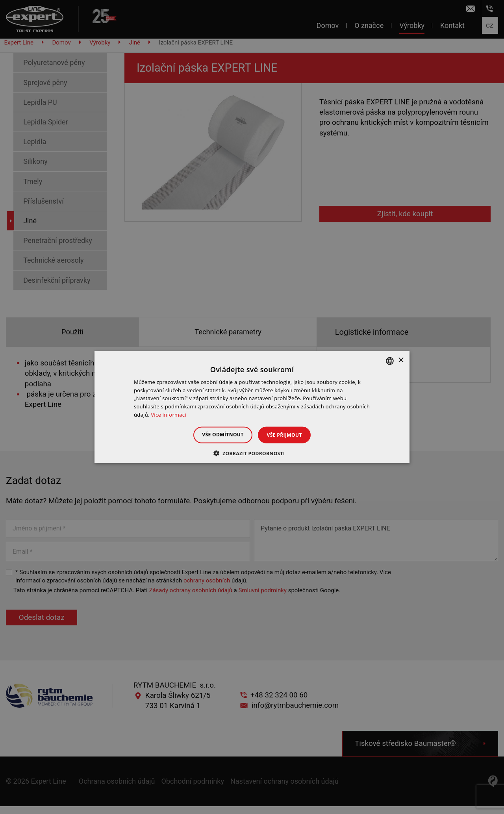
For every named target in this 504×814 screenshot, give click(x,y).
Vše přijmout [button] (288, 435)
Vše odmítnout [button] (219, 434)
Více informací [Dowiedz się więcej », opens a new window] (169, 415)
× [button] (401, 361)
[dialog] (252, 407)
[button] (252, 453)
